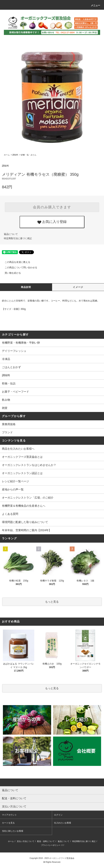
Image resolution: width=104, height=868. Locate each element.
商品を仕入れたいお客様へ (18, 449)
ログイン (58, 815)
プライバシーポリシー (51, 845)
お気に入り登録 (52, 222)
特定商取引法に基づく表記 (18, 238)
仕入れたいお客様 (63, 823)
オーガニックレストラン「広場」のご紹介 (28, 498)
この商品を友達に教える (15, 262)
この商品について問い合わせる (19, 268)
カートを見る (8, 823)
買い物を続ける (10, 273)
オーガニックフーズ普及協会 (62, 858)
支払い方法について (26, 841)
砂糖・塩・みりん (29, 155)
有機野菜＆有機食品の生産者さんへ (24, 506)
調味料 (15, 155)
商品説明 (26, 287)
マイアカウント (9, 815)
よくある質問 (10, 514)
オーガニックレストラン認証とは (22, 473)
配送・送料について (46, 841)
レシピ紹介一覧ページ (15, 481)
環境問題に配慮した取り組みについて (25, 522)
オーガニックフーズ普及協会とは (22, 457)
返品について (11, 234)
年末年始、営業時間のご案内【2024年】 (27, 530)
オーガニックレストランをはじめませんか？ (29, 465)
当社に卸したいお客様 (13, 831)
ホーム (7, 155)
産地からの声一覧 (13, 489)
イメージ (78, 287)
